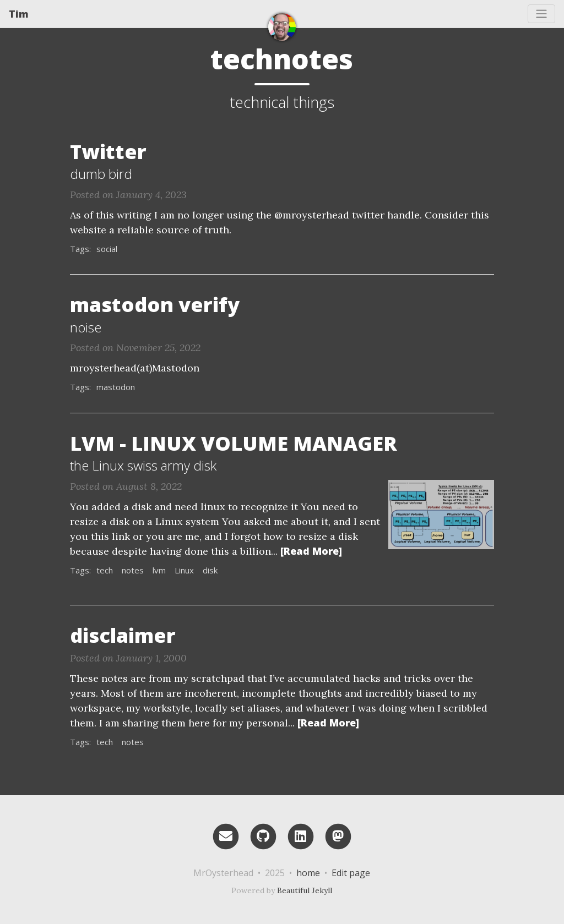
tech (105, 570)
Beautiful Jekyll (305, 890)
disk (210, 570)
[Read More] (311, 551)
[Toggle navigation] (541, 14)
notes (133, 570)
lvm (159, 570)
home (308, 873)
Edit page (351, 873)
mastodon (116, 387)
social (107, 249)
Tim (19, 14)
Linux (184, 570)
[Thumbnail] (441, 513)
